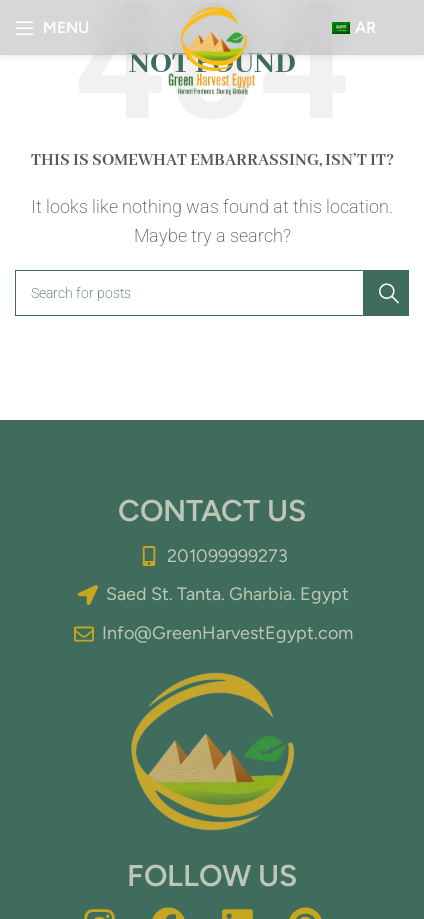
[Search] (212, 293)
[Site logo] (212, 48)
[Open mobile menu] (52, 28)
